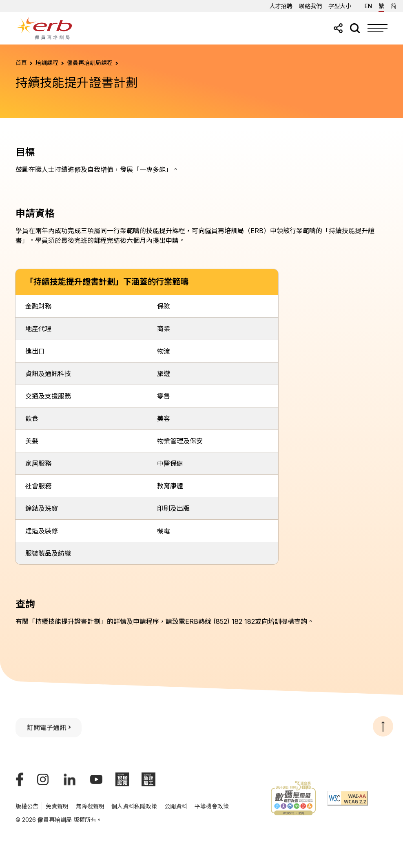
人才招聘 (281, 6)
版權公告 (27, 806)
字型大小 (340, 6)
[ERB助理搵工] (148, 779)
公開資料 (176, 806)
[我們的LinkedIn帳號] (70, 779)
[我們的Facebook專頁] (20, 779)
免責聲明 (57, 806)
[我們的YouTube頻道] (96, 779)
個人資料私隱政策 (134, 806)
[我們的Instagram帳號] (43, 779)
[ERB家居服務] (122, 779)
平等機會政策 (212, 806)
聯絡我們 (310, 6)
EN (368, 5)
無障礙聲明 (90, 806)
